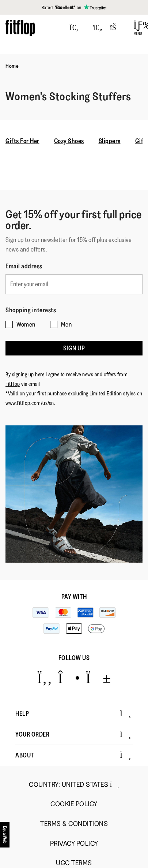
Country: (74, 785)
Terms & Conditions (74, 824)
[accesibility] (5, 837)
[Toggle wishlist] (98, 28)
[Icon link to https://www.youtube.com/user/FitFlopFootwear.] (98, 678)
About (73, 755)
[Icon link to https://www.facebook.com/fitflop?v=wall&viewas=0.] (44, 678)
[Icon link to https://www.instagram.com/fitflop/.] (69, 678)
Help (73, 714)
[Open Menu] (138, 28)
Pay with (74, 597)
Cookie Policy (74, 804)
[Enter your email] (74, 284)
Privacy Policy (74, 844)
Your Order (73, 734)
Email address (24, 266)
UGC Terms (74, 863)
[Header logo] (20, 28)
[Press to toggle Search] (74, 28)
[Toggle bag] (116, 28)
